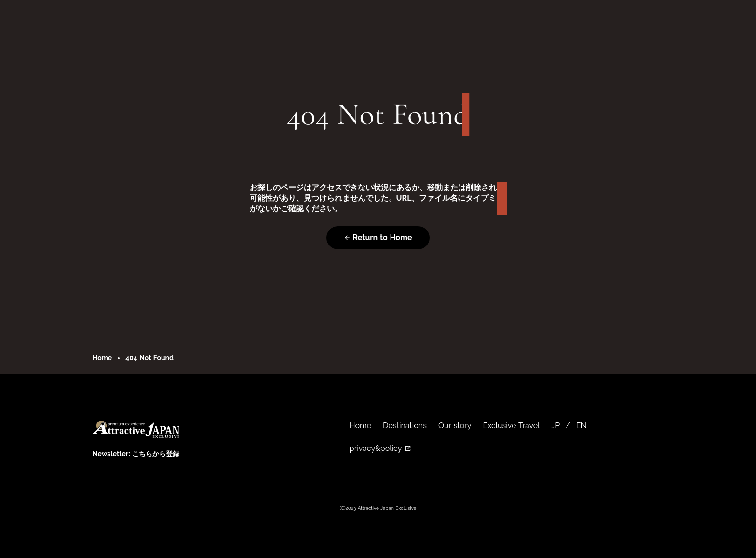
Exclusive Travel (512, 426)
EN (581, 426)
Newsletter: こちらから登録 (136, 454)
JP (555, 426)
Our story (455, 426)
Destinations (405, 426)
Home (102, 358)
